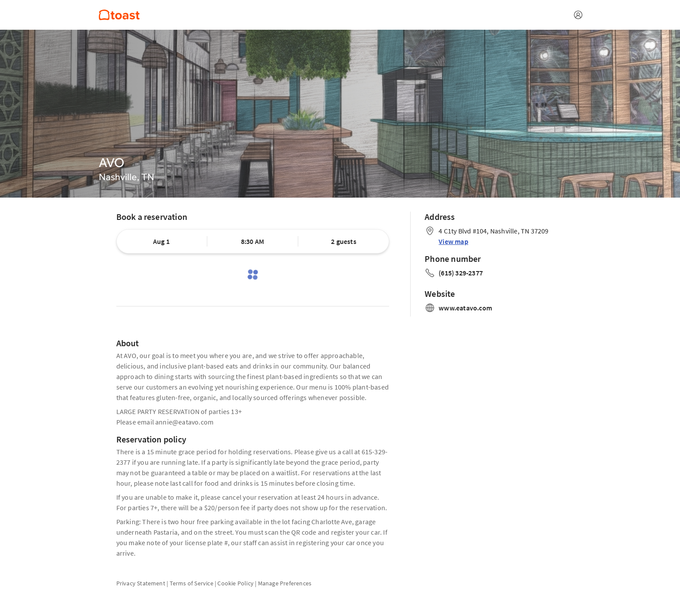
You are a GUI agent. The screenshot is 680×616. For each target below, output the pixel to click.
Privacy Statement (141, 583)
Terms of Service (192, 583)
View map (453, 241)
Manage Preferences (285, 583)
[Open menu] (578, 15)
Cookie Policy (235, 583)
